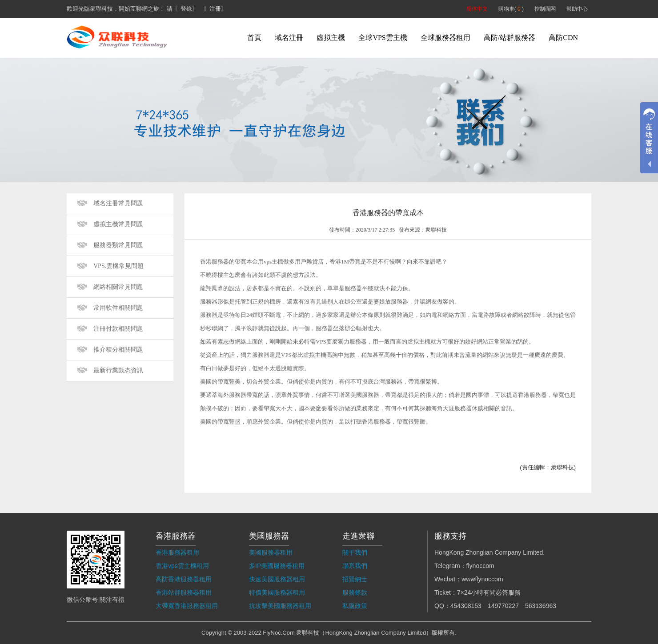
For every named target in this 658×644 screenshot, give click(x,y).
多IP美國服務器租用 (277, 566)
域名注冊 (289, 38)
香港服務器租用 (177, 552)
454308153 (466, 606)
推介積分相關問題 (118, 350)
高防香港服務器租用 (184, 579)
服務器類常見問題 (118, 245)
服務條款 (355, 592)
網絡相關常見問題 (118, 287)
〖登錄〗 (186, 9)
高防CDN (563, 38)
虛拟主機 (331, 38)
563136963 (541, 606)
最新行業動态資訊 (118, 370)
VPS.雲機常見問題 (118, 266)
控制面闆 (545, 9)
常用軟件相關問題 (118, 308)
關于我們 (355, 552)
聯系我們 (355, 566)
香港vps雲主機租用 (182, 566)
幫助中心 (577, 9)
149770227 (503, 606)
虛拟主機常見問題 (118, 224)
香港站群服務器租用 (184, 592)
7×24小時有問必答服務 (489, 592)
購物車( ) (511, 9)
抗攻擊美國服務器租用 (280, 606)
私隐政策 (355, 606)
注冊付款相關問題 (118, 329)
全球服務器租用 (445, 38)
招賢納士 (355, 579)
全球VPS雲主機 (383, 38)
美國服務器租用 (271, 552)
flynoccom (480, 566)
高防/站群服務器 (510, 38)
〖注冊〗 (215, 9)
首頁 (254, 38)
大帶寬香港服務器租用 (187, 606)
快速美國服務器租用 (277, 579)
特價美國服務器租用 (277, 592)
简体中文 (477, 9)
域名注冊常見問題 (118, 203)
